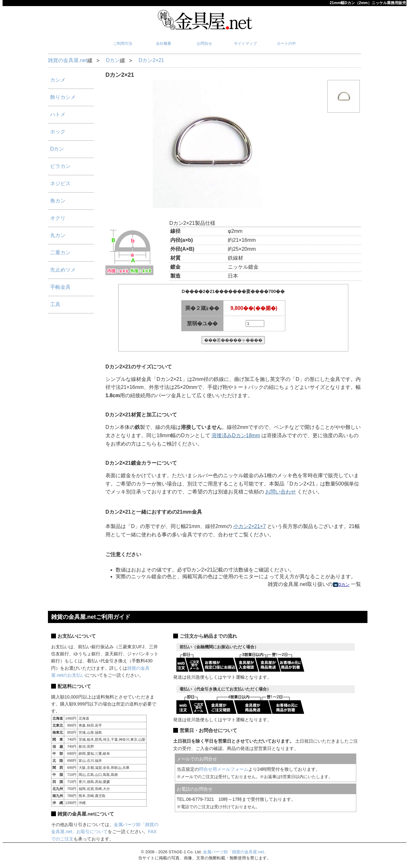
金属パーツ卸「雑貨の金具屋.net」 (235, 852)
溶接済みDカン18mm (236, 435)
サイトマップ (245, 43)
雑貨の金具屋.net (68, 60)
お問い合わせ (281, 492)
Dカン (113, 60)
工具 (55, 304)
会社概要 (164, 43)
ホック (58, 132)
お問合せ (204, 43)
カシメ (58, 80)
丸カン (58, 235)
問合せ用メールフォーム (224, 769)
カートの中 (286, 43)
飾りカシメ (63, 97)
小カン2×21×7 (250, 526)
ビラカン (60, 166)
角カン (58, 201)
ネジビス (60, 183)
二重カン (60, 253)
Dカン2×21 (151, 60)
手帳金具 (60, 287)
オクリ (58, 218)
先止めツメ (63, 270)
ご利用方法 (123, 43)
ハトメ (58, 114)
